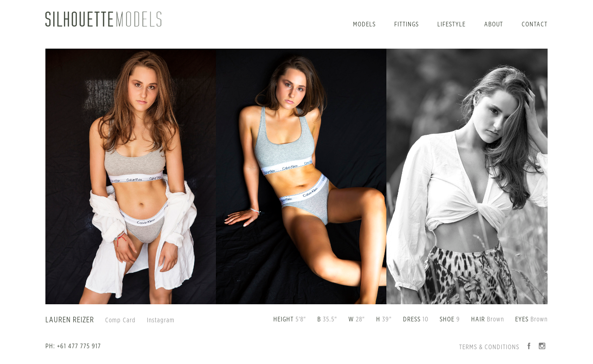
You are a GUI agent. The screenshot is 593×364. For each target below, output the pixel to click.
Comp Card (120, 320)
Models (364, 25)
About (494, 25)
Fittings (407, 25)
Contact (535, 25)
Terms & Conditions (489, 347)
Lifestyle (451, 25)
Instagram (161, 320)
